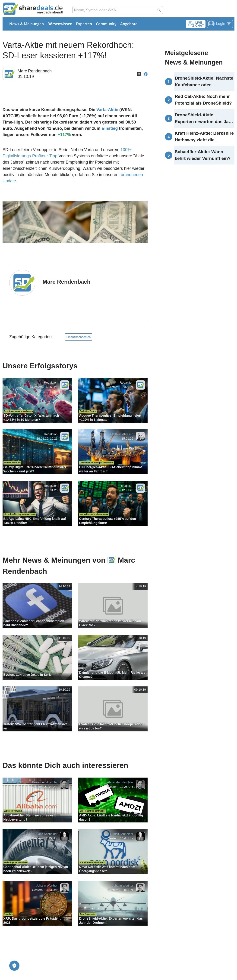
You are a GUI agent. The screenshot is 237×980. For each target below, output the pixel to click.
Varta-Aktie (107, 110)
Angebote (129, 24)
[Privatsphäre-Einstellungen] (14, 966)
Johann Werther (47, 885)
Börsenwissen (60, 24)
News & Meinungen (27, 24)
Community (106, 24)
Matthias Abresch (122, 434)
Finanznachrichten (79, 337)
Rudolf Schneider (46, 834)
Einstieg (110, 128)
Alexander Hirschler (44, 783)
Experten (84, 24)
